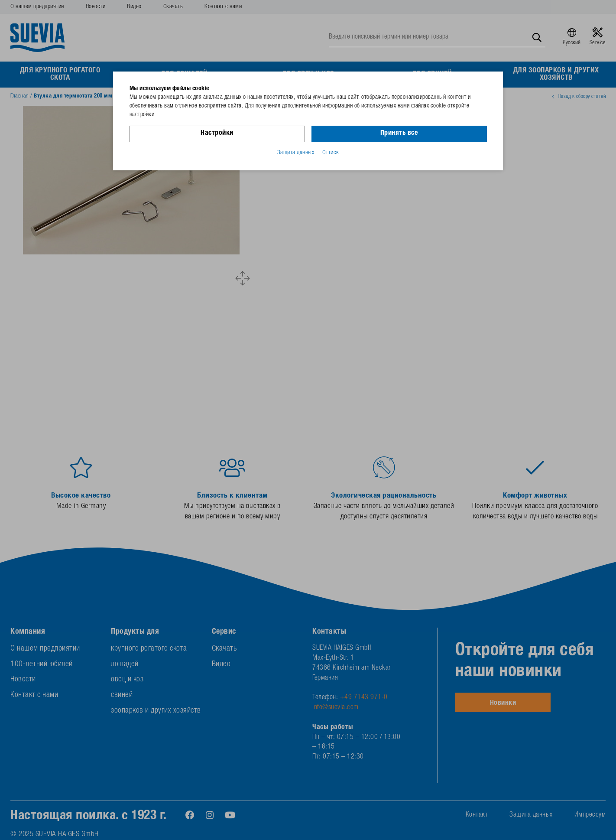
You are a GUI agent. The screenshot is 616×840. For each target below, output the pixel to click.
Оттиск (331, 153)
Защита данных (296, 153)
